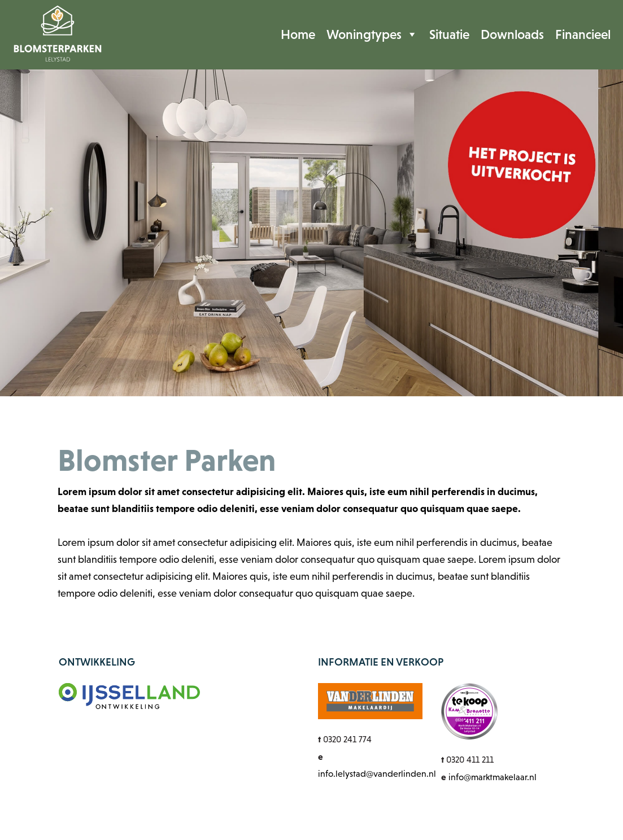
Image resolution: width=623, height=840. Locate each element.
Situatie (449, 34)
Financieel (583, 34)
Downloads (512, 34)
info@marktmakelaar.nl (493, 777)
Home (298, 34)
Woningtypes (372, 34)
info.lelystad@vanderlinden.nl (377, 774)
